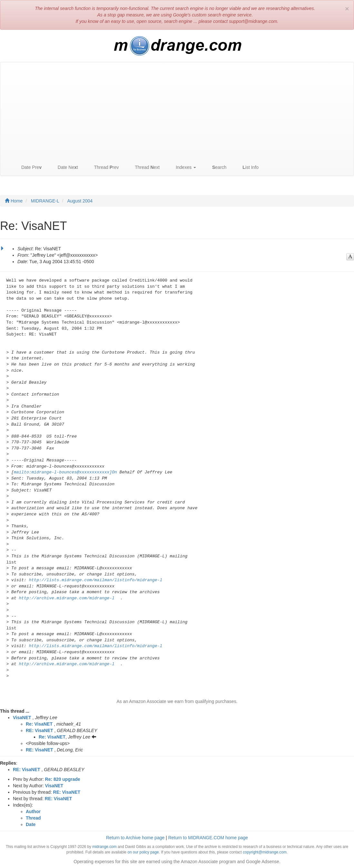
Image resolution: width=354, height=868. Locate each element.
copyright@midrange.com (265, 852)
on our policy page (143, 852)
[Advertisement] (177, 111)
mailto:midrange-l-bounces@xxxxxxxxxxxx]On (65, 472)
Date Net (65, 167)
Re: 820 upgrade (63, 779)
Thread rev (103, 167)
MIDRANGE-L (45, 201)
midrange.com (104, 847)
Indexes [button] (183, 167)
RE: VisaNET (39, 730)
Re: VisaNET (39, 724)
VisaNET (22, 718)
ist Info (247, 167)
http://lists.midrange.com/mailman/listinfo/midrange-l (96, 580)
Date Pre (28, 167)
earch (216, 167)
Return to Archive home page (135, 838)
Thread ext (144, 167)
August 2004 (80, 201)
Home (14, 201)
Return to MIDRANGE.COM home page (208, 838)
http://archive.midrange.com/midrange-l (67, 598)
